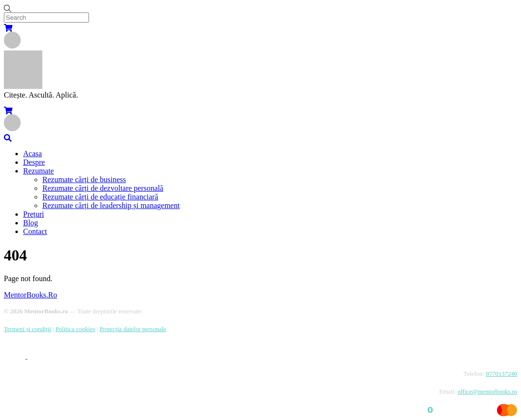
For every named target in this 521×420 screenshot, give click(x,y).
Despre (34, 162)
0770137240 (502, 374)
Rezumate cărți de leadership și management (111, 205)
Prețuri (34, 214)
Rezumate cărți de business (84, 179)
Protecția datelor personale (133, 329)
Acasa (32, 154)
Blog (31, 223)
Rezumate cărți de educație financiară (100, 197)
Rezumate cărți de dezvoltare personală (103, 188)
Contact (35, 231)
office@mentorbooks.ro (487, 391)
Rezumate (38, 171)
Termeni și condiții (27, 329)
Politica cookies (75, 329)
